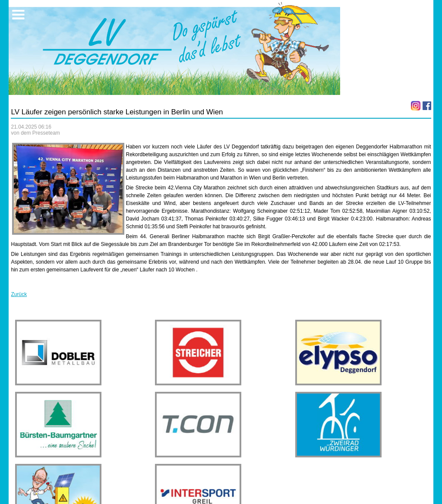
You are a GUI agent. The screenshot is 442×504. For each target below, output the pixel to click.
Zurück (19, 294)
